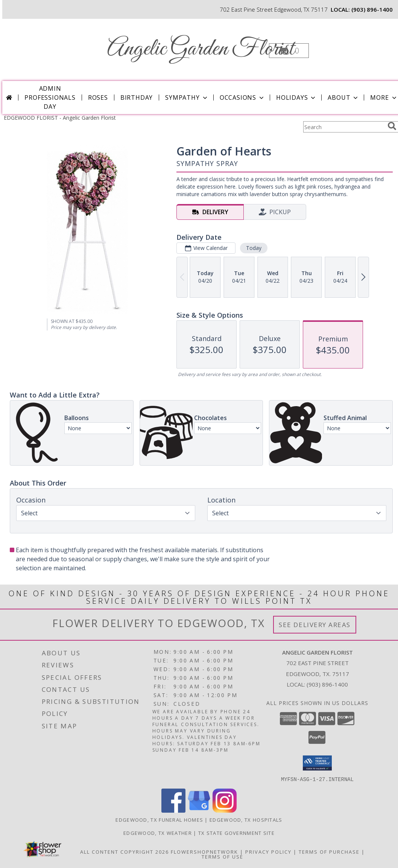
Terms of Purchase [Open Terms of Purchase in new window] (329, 851)
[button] (289, 51)
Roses (98, 97)
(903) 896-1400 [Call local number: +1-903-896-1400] (372, 9)
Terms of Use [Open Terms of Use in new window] (223, 856)
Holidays (296, 97)
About (343, 97)
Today (254, 248)
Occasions (242, 97)
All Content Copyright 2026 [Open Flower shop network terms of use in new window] (125, 851)
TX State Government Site (236, 833)
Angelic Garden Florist (201, 49)
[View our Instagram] (225, 810)
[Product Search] (344, 127)
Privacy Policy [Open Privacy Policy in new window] (268, 851)
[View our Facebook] (173, 810)
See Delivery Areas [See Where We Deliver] (315, 625)
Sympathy (187, 97)
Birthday (137, 97)
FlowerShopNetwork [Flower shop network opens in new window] (204, 851)
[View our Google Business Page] (199, 810)
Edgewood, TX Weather (158, 833)
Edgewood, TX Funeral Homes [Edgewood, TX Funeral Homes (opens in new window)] (159, 819)
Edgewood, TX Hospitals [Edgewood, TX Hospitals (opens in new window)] (246, 819)
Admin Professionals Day (50, 97)
